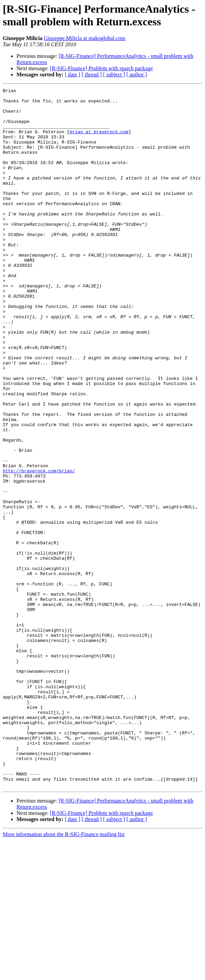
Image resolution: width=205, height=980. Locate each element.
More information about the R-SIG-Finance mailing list (64, 974)
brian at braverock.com (99, 141)
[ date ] (73, 75)
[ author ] (137, 75)
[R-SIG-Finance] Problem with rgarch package (101, 68)
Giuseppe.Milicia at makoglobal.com (85, 38)
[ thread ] (92, 75)
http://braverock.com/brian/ (39, 548)
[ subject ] (114, 75)
